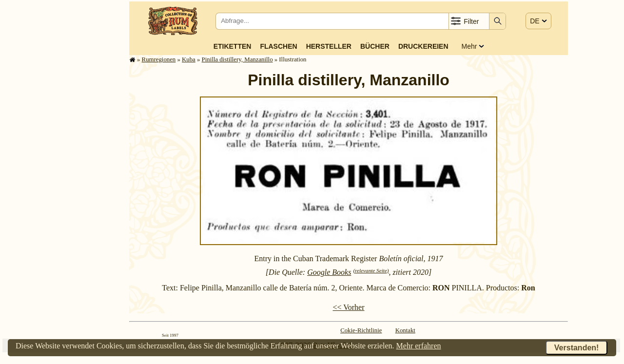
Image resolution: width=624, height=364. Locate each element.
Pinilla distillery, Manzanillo (237, 59)
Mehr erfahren (419, 346)
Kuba (189, 59)
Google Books (329, 272)
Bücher (375, 46)
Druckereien (423, 46)
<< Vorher (348, 307)
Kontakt (405, 330)
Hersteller (329, 46)
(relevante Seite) (371, 270)
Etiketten (233, 46)
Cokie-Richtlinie (361, 330)
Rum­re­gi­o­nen (159, 59)
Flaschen (278, 46)
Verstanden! (577, 348)
